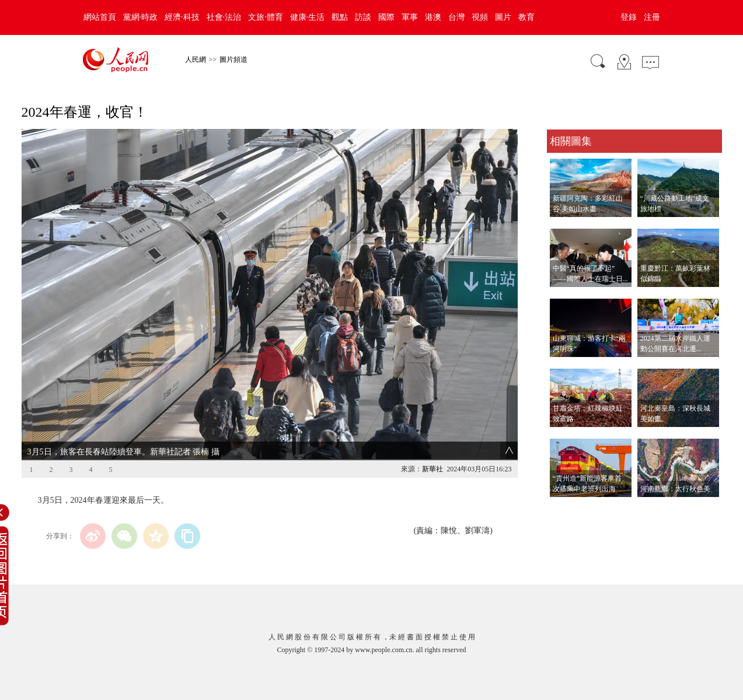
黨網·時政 (141, 17)
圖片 (503, 17)
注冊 (652, 17)
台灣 (456, 17)
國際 (386, 17)
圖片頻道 (233, 60)
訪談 (363, 17)
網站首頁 (100, 17)
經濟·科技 (182, 17)
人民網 (196, 60)
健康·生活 (308, 17)
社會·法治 (224, 17)
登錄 (629, 17)
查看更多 (563, 509)
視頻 (480, 17)
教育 (526, 17)
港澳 (433, 17)
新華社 (432, 469)
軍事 (410, 17)
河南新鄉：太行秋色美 (675, 489)
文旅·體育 (266, 17)
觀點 (340, 17)
